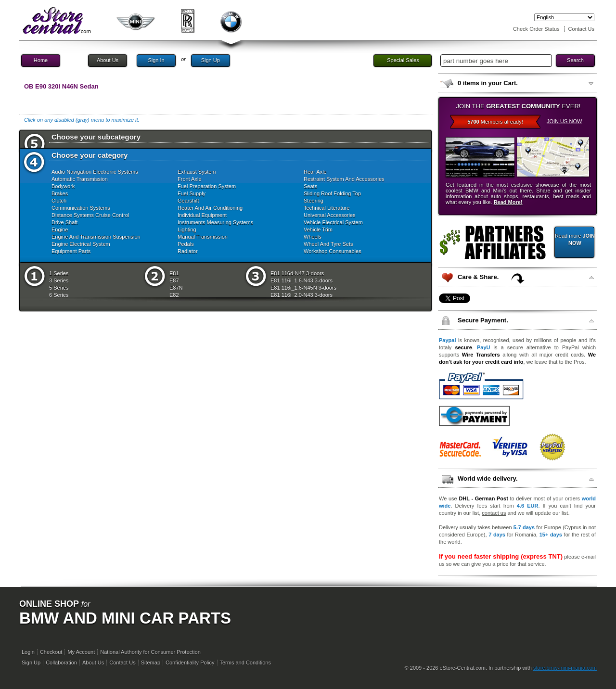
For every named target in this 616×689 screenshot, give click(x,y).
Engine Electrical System (81, 244)
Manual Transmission (203, 237)
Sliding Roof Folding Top (332, 193)
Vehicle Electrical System (333, 222)
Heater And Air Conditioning (210, 208)
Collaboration (61, 663)
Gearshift (188, 201)
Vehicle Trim (318, 230)
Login (28, 652)
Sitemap (151, 663)
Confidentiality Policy (190, 663)
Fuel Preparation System (207, 186)
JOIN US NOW (564, 121)
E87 (174, 281)
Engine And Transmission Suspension (96, 237)
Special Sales (403, 60)
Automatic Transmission (80, 179)
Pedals (186, 244)
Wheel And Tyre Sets (328, 244)
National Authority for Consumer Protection (150, 652)
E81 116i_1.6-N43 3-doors (302, 281)
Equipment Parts (71, 251)
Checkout (51, 652)
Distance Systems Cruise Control (90, 215)
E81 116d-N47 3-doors (297, 273)
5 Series (59, 288)
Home (41, 60)
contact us (494, 513)
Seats (310, 186)
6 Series (59, 295)
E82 (174, 295)
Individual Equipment (202, 215)
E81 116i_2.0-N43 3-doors (302, 295)
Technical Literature (327, 208)
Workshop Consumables (333, 251)
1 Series (59, 273)
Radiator (188, 251)
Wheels (313, 237)
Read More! (508, 202)
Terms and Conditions (245, 663)
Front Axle (190, 179)
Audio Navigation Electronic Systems (95, 172)
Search (575, 60)
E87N (176, 288)
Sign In (156, 60)
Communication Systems (81, 208)
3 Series (59, 281)
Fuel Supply (192, 193)
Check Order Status (536, 29)
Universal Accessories (330, 215)
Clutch (59, 201)
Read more (575, 239)
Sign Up (211, 60)
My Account (81, 652)
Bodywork (63, 186)
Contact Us (581, 29)
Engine (60, 230)
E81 (174, 273)
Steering (314, 201)
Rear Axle (315, 172)
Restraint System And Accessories (344, 179)
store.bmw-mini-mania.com (565, 668)
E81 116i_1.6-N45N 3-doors (303, 288)
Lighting (187, 230)
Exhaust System (197, 172)
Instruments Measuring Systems (215, 222)
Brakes (60, 193)
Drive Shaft (64, 222)
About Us (108, 60)
